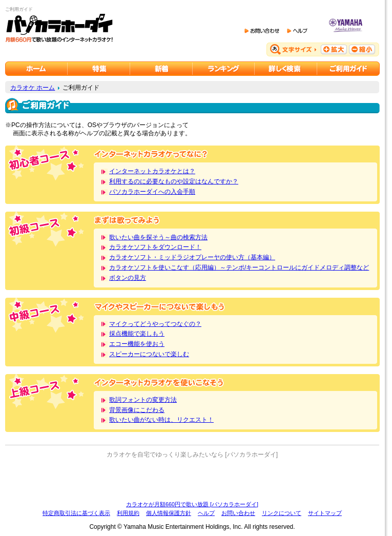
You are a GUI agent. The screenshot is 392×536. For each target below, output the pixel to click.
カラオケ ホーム (33, 88)
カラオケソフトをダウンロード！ (155, 247)
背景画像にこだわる (137, 410)
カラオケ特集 (99, 69)
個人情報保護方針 (169, 513)
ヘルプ (206, 513)
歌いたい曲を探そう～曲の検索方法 (158, 237)
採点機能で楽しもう (137, 334)
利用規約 (128, 513)
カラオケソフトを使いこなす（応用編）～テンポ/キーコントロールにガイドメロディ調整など (239, 267)
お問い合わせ (238, 513)
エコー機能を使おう (137, 344)
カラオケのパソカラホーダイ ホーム (36, 69)
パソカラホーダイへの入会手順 (152, 192)
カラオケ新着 (161, 69)
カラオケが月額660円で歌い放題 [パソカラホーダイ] (192, 504)
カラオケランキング (224, 69)
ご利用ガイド (348, 69)
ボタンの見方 (128, 278)
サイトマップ (325, 513)
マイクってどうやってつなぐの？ (155, 324)
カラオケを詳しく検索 (286, 69)
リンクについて (282, 513)
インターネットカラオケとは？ (152, 171)
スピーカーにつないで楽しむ (149, 354)
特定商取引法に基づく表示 (76, 513)
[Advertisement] (192, 480)
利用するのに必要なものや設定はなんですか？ (174, 181)
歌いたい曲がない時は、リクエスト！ (161, 420)
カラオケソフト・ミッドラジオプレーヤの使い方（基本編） (192, 257)
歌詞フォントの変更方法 (143, 400)
